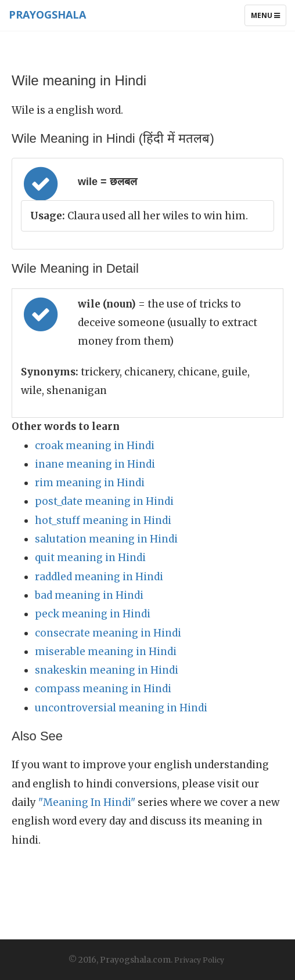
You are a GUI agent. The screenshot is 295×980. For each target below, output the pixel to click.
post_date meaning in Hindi (104, 501)
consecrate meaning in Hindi (108, 633)
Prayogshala (47, 15)
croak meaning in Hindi (95, 446)
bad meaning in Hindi (89, 595)
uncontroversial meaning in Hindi (121, 708)
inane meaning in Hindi (95, 464)
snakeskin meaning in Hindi (107, 670)
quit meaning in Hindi (90, 558)
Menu (268, 18)
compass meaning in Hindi (103, 689)
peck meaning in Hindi (93, 614)
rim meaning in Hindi (90, 483)
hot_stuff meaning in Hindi (103, 520)
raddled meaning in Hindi (99, 577)
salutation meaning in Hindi (106, 539)
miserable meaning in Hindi (106, 652)
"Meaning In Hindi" (87, 802)
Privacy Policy (199, 960)
